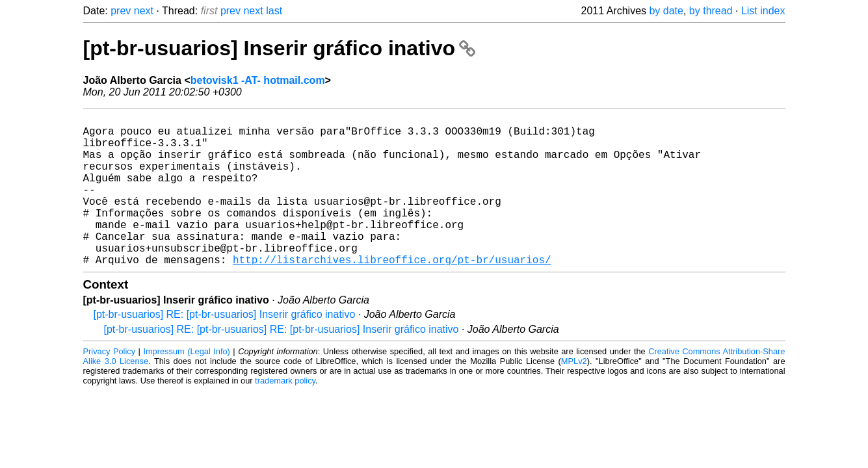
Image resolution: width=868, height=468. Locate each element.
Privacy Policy (110, 385)
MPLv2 (574, 395)
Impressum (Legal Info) (186, 385)
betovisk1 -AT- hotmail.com (258, 80)
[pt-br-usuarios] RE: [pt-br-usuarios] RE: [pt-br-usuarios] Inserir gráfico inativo (282, 363)
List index (763, 11)
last (274, 11)
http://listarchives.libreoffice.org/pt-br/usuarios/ (392, 293)
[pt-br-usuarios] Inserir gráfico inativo (279, 48)
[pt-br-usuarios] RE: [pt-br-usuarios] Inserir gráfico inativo (225, 348)
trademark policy (285, 414)
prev (121, 11)
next (144, 11)
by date (666, 11)
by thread (711, 11)
